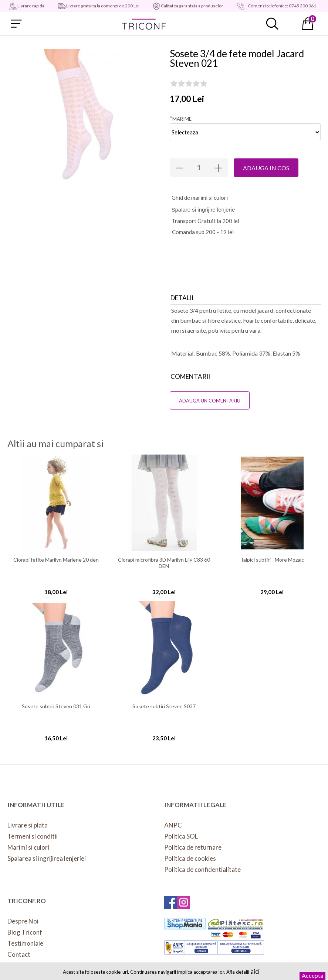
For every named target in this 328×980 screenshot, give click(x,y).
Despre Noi (23, 921)
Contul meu (290, 24)
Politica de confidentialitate (202, 869)
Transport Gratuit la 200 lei (205, 221)
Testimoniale (25, 943)
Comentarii (190, 376)
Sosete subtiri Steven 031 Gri (56, 706)
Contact (19, 954)
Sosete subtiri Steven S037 (164, 706)
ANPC (173, 825)
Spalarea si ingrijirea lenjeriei (47, 858)
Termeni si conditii (33, 836)
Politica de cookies (190, 858)
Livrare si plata (28, 825)
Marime (181, 118)
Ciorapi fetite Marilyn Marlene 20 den (56, 560)
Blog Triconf (25, 932)
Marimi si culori (28, 847)
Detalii (182, 298)
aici (255, 971)
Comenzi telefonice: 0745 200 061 (282, 6)
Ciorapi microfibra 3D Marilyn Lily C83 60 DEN (164, 563)
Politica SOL (181, 836)
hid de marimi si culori (200, 198)
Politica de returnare (193, 847)
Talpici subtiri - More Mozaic (272, 560)
